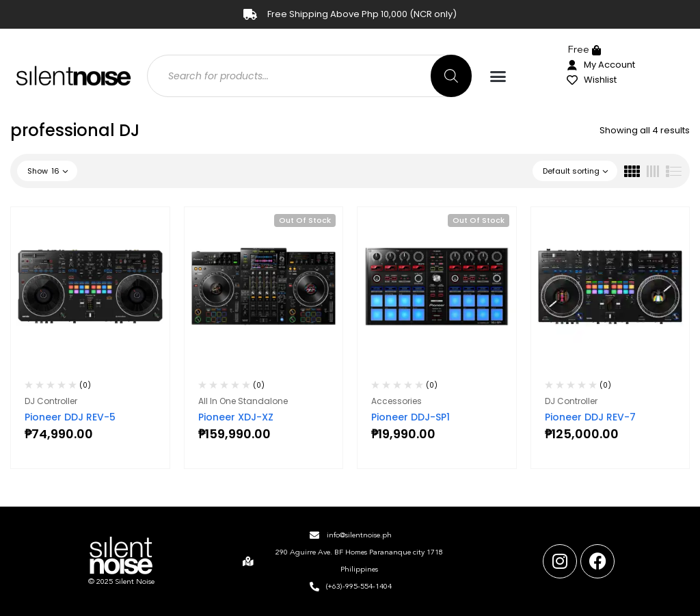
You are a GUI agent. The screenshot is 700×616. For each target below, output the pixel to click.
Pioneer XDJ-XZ (236, 417)
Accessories (396, 401)
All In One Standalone (243, 401)
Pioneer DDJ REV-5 (70, 417)
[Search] (451, 76)
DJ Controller (51, 401)
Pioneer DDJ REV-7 (590, 417)
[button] (498, 77)
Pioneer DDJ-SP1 (410, 417)
